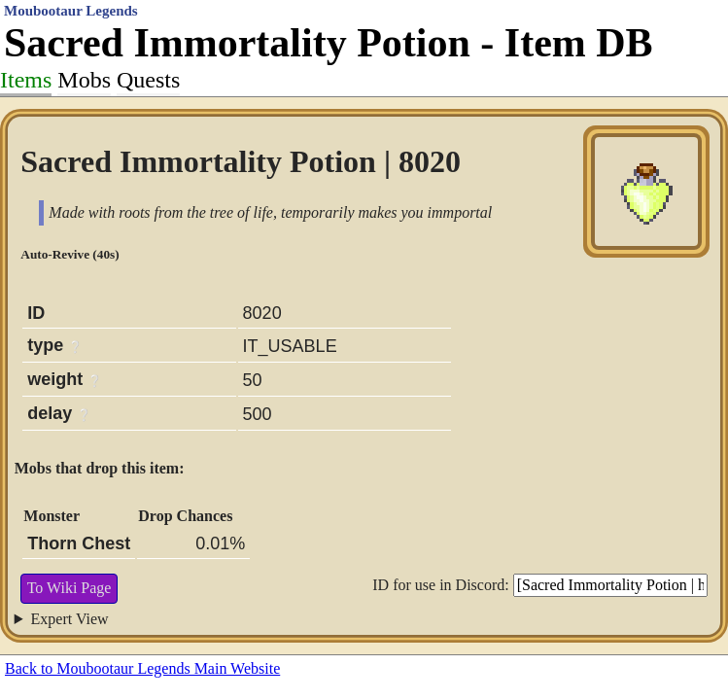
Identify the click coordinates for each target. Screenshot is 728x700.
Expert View (70, 619)
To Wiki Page (69, 588)
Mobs (84, 80)
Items (26, 80)
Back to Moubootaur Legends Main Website (142, 668)
